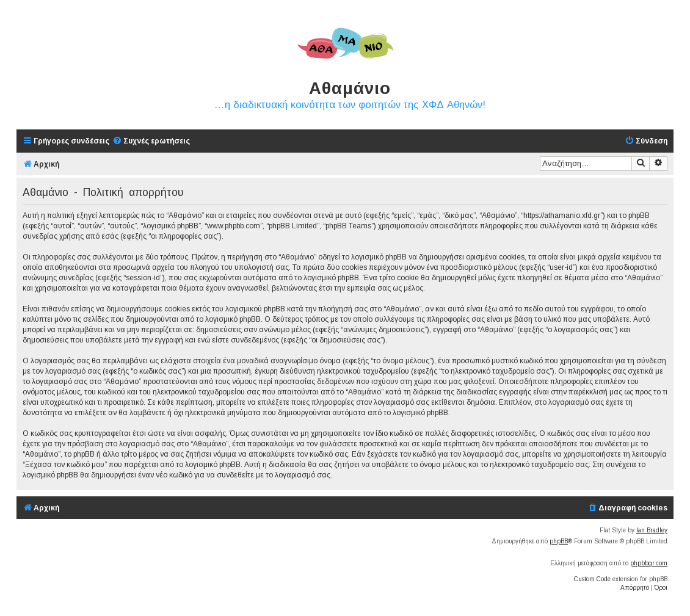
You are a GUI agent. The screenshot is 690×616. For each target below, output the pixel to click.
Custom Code (592, 579)
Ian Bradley (652, 530)
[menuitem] (151, 141)
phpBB (559, 541)
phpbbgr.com (649, 563)
